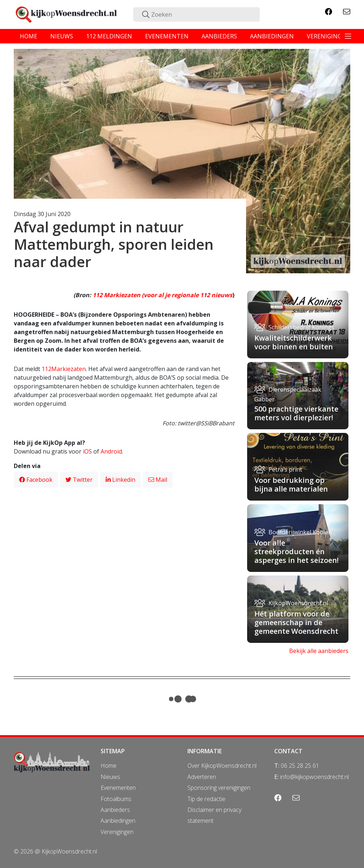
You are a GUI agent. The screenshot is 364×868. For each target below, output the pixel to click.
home (29, 36)
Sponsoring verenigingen (219, 788)
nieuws (62, 36)
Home (109, 766)
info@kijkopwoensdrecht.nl (314, 777)
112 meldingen (109, 36)
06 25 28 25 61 (300, 766)
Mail (158, 480)
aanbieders (219, 36)
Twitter (79, 480)
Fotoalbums (116, 799)
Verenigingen (117, 832)
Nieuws (110, 777)
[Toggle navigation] (348, 36)
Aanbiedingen (118, 821)
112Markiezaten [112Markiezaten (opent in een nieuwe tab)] (64, 369)
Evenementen (118, 788)
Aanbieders (115, 810)
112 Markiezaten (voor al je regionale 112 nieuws (162, 295)
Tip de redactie (206, 799)
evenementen (167, 36)
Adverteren (202, 777)
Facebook (36, 480)
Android (111, 451)
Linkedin (120, 480)
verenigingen (328, 36)
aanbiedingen (272, 36)
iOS (87, 451)
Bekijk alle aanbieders (319, 651)
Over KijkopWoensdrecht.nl (222, 766)
